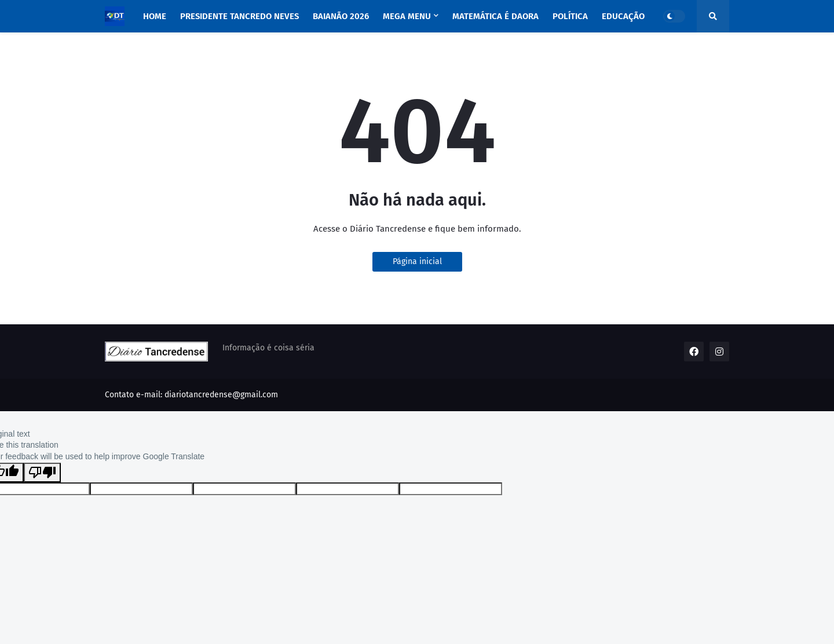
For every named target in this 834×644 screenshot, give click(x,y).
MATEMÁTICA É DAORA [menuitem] (495, 16)
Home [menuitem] (155, 16)
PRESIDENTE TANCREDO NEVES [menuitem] (239, 16)
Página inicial (417, 261)
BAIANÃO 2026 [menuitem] (341, 16)
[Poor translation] (42, 473)
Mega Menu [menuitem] (407, 16)
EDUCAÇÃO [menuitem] (623, 16)
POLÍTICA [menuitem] (570, 16)
